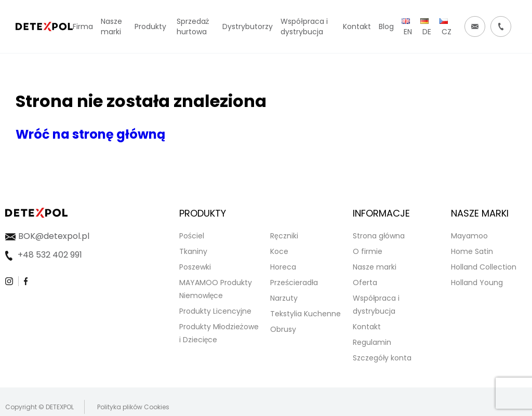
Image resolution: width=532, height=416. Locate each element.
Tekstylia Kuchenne (305, 314)
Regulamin (372, 342)
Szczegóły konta (382, 358)
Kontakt (367, 327)
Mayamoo (469, 236)
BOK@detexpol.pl (54, 236)
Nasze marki (375, 267)
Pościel (192, 236)
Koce (279, 251)
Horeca (283, 267)
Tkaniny (193, 251)
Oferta (365, 283)
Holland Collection (484, 267)
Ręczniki (284, 236)
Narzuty (284, 298)
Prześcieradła (294, 283)
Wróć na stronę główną (90, 134)
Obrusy (283, 329)
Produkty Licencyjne (215, 311)
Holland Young (477, 283)
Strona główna (379, 236)
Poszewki (195, 267)
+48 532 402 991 (50, 255)
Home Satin (472, 251)
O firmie (368, 251)
